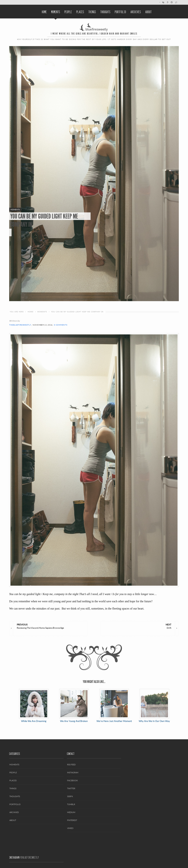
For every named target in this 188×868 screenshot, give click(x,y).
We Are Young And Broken (74, 706)
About (148, 12)
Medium (71, 812)
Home (44, 12)
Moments (56, 12)
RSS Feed (71, 765)
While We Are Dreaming (34, 706)
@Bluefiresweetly (30, 857)
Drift (138, 626)
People (68, 12)
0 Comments (61, 325)
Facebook (168, 2)
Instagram (73, 772)
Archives (136, 12)
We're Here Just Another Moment (114, 706)
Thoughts (105, 12)
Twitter (163, 2)
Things (92, 12)
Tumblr (71, 804)
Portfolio (120, 12)
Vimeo (70, 828)
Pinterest (172, 2)
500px (70, 796)
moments (42, 312)
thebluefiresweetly (20, 325)
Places (80, 12)
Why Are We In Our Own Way (154, 706)
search (176, 2)
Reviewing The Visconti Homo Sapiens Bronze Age (50, 626)
